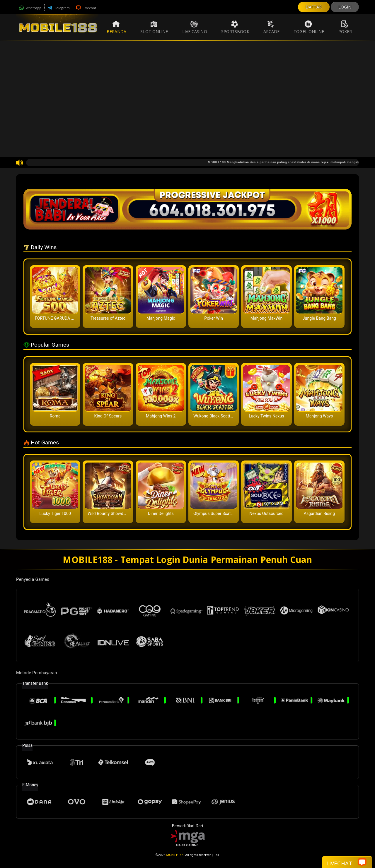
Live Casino (195, 27)
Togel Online (309, 27)
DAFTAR (314, 7)
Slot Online (154, 27)
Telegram (59, 8)
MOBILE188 (175, 855)
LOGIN (345, 7)
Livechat (86, 8)
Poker (345, 27)
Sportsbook (235, 27)
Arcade (272, 27)
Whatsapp (30, 8)
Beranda (117, 27)
